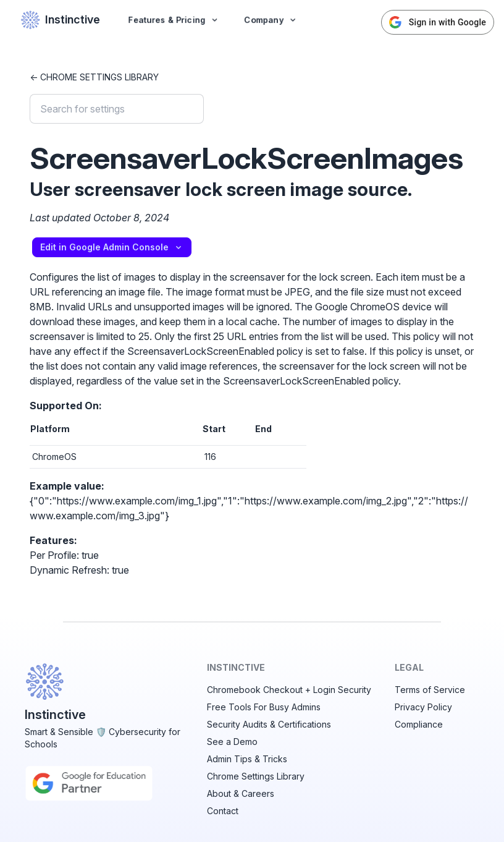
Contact (223, 811)
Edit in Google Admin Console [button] (112, 247)
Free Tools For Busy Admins (264, 707)
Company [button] (271, 19)
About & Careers (241, 793)
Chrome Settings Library (256, 776)
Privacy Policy (423, 707)
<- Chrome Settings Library (94, 77)
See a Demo (232, 742)
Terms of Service (430, 690)
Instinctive (60, 20)
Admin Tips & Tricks (247, 759)
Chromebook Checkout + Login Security (289, 690)
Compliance (419, 724)
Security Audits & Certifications (269, 724)
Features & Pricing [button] (174, 19)
